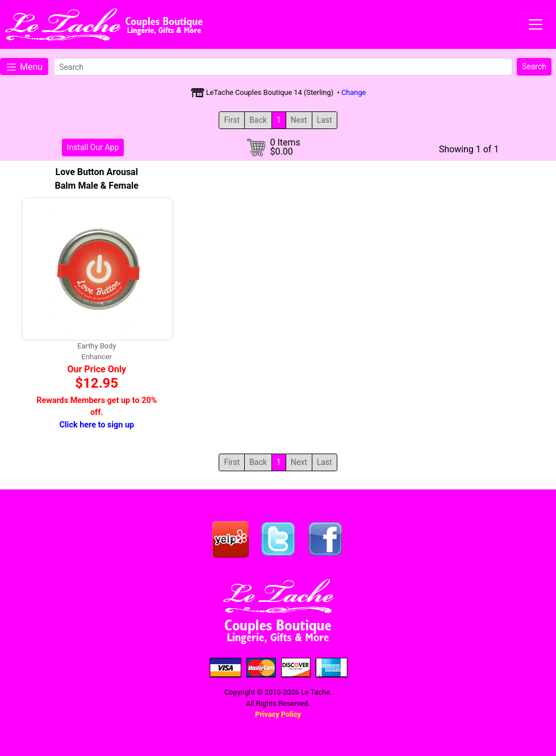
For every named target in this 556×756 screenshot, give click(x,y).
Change (354, 92)
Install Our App (93, 147)
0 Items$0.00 (285, 147)
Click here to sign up (97, 425)
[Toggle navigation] (536, 24)
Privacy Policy (278, 714)
